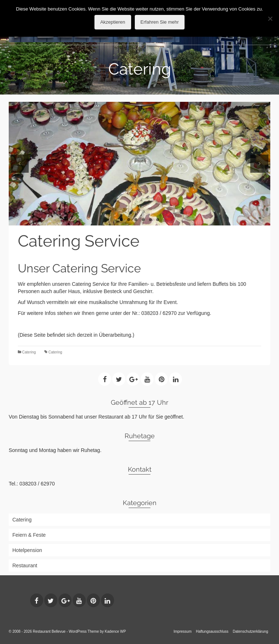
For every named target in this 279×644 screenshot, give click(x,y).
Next (259, 164)
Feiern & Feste (29, 535)
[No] (270, 19)
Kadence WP (115, 631)
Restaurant (25, 565)
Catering (29, 352)
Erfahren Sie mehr (160, 22)
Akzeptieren (113, 22)
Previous (20, 164)
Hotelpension (27, 550)
